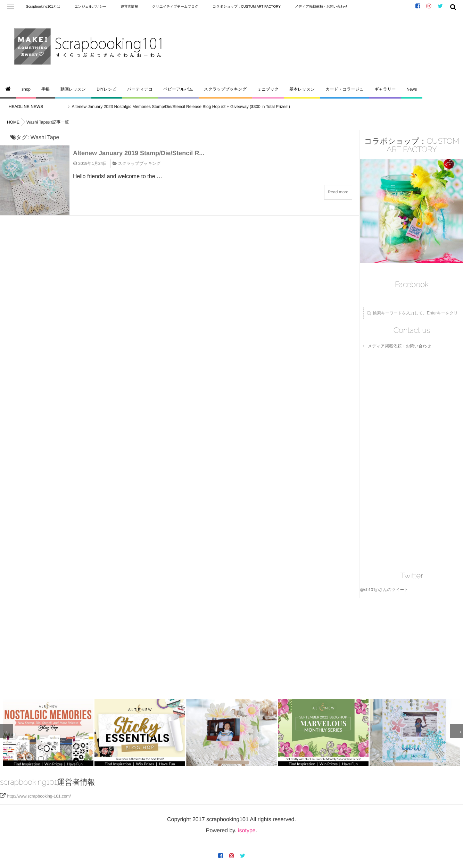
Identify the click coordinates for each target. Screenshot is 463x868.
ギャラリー (385, 89)
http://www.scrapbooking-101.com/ (39, 795)
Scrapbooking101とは (43, 7)
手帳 (46, 89)
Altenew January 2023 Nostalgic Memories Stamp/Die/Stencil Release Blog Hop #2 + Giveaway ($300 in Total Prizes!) (186, 107)
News (412, 89)
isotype (247, 829)
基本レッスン (302, 89)
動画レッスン (73, 89)
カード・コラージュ (345, 89)
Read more (338, 192)
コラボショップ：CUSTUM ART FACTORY (247, 7)
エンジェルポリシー (90, 7)
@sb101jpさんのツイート (384, 590)
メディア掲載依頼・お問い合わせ (321, 7)
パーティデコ (140, 89)
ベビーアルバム (178, 89)
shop (26, 89)
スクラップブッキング (225, 89)
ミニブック (268, 89)
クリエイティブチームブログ (175, 7)
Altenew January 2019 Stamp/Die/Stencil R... (139, 153)
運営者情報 (129, 7)
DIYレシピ (106, 89)
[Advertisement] (208, 647)
